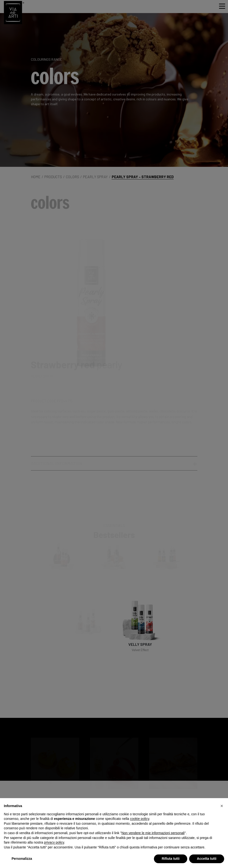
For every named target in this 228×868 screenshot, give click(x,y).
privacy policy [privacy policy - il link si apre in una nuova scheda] (54, 842)
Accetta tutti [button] (207, 859)
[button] (222, 806)
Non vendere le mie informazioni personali (153, 833)
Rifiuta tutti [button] (171, 859)
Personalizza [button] (22, 859)
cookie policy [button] (140, 819)
